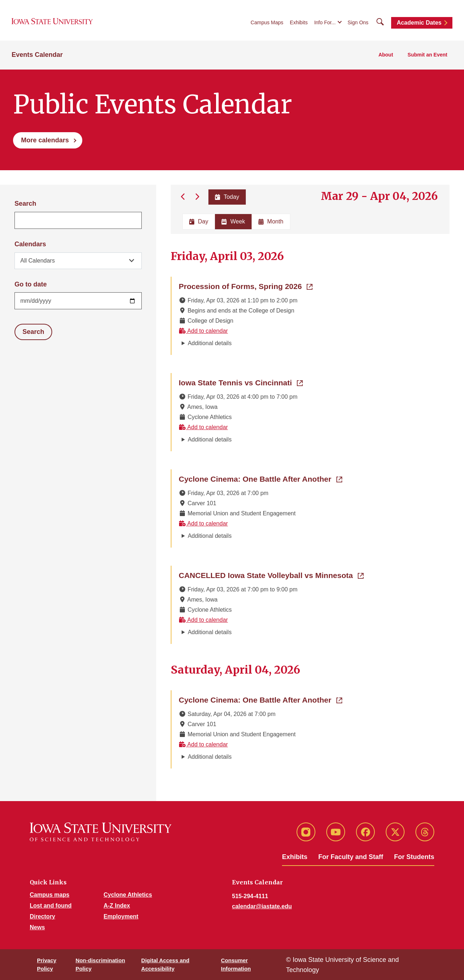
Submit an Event (427, 55)
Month (271, 221)
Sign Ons (358, 22)
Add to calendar (203, 331)
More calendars (45, 140)
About (386, 55)
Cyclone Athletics (128, 895)
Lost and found (51, 906)
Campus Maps (267, 22)
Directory (42, 916)
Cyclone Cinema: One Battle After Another (260, 478)
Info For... (325, 22)
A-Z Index (117, 906)
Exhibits (299, 22)
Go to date (31, 284)
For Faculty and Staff (351, 857)
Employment (121, 916)
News (37, 927)
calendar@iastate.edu (262, 906)
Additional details (210, 343)
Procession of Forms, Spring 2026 (246, 286)
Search (25, 204)
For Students (414, 857)
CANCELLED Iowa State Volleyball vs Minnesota (271, 575)
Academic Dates (419, 23)
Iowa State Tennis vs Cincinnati (241, 382)
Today (227, 197)
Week (233, 221)
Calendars (30, 244)
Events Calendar (37, 55)
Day (199, 221)
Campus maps (49, 895)
